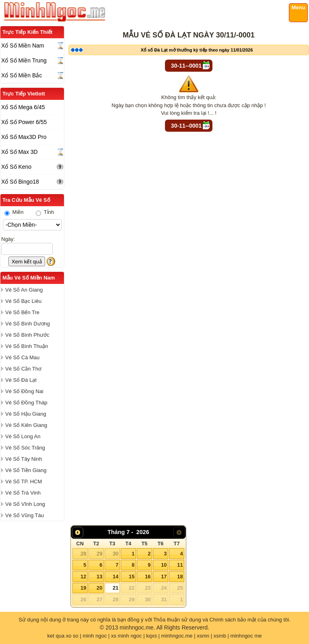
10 (164, 565)
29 (99, 554)
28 (83, 554)
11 (180, 565)
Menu (299, 7)
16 (148, 577)
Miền (14, 212)
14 (115, 577)
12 (83, 577)
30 (115, 554)
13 (99, 577)
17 (164, 577)
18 (180, 577)
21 (115, 588)
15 (132, 577)
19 (83, 588)
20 (99, 588)
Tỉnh (45, 212)
